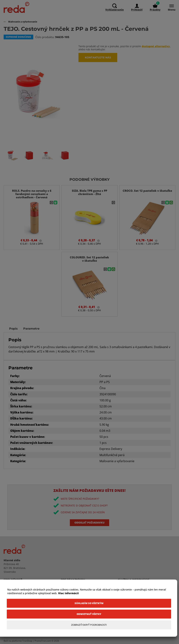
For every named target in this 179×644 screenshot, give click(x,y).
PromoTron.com (43, 641)
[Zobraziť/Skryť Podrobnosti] (89, 625)
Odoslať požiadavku (89, 523)
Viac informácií (68, 593)
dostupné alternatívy (156, 46)
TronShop (27, 641)
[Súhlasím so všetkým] (89, 603)
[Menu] (170, 7)
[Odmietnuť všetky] (89, 614)
